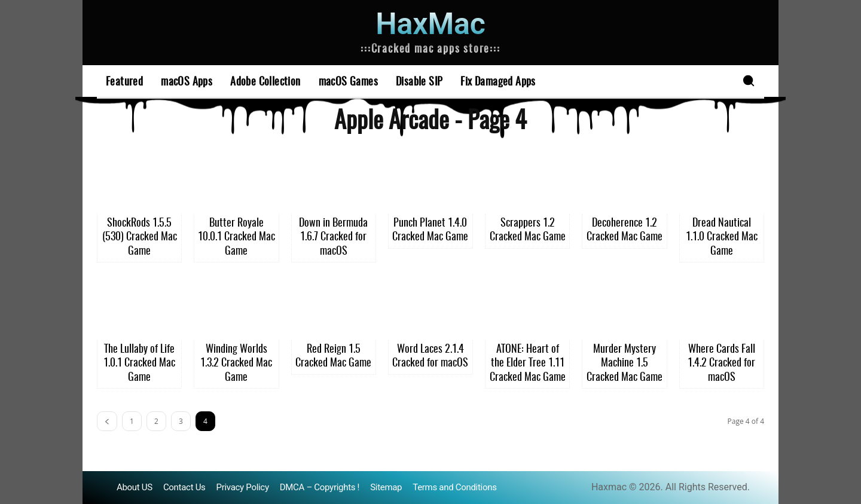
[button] (748, 81)
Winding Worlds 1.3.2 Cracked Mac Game (236, 364)
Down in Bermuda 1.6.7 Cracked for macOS (333, 238)
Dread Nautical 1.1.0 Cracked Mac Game (722, 238)
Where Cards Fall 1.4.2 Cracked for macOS (721, 364)
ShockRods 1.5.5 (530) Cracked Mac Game (140, 238)
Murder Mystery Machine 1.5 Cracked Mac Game (625, 364)
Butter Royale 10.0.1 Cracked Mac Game (236, 238)
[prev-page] (107, 421)
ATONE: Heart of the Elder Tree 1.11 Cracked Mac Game (528, 364)
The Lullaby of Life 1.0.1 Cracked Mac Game (139, 364)
